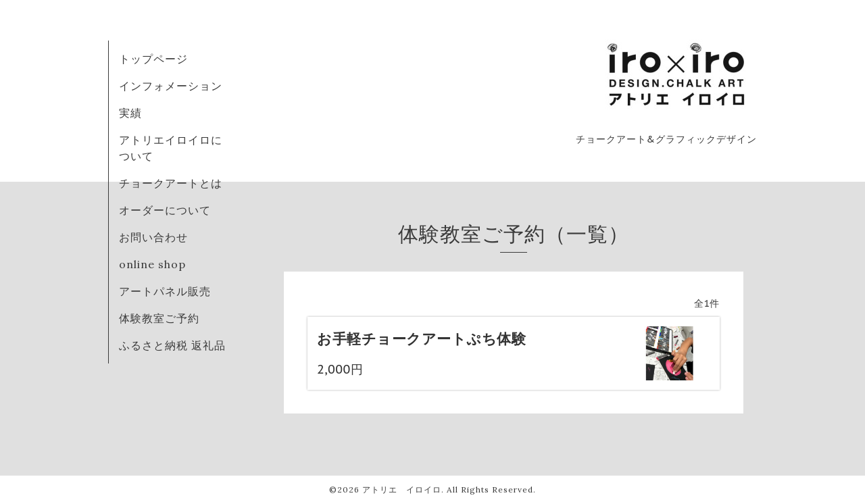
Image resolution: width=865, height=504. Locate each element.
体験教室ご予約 (159, 318)
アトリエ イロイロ (402, 489)
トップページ (153, 59)
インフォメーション (171, 86)
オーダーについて (165, 210)
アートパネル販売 (165, 291)
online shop (152, 264)
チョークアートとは (171, 183)
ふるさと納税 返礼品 (172, 345)
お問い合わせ (153, 237)
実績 (130, 113)
